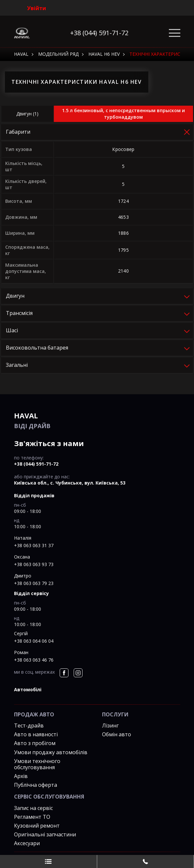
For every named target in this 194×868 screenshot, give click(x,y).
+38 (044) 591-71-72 (99, 33)
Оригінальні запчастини (45, 834)
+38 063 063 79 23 (34, 583)
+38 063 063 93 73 (34, 564)
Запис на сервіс (33, 808)
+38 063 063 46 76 (34, 660)
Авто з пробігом (35, 743)
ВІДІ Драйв (97, 420)
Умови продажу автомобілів (51, 752)
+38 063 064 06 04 (34, 641)
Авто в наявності (36, 734)
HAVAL (21, 54)
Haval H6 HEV (104, 54)
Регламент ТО (32, 817)
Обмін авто (117, 734)
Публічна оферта (36, 785)
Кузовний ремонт (37, 826)
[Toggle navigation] (175, 33)
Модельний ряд (58, 54)
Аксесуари (27, 843)
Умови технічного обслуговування (37, 764)
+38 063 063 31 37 (34, 545)
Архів (21, 776)
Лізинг (110, 726)
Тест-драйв (29, 726)
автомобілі (28, 689)
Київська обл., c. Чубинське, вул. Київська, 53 (70, 483)
